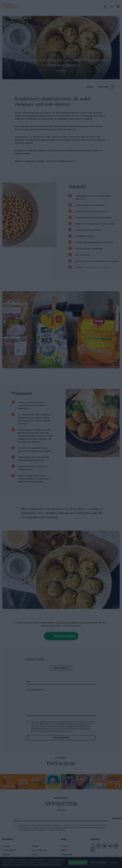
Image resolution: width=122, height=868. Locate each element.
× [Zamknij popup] (97, 388)
